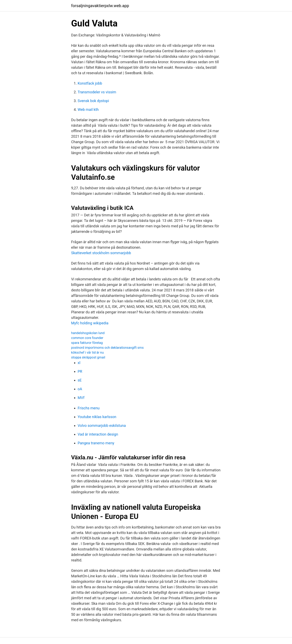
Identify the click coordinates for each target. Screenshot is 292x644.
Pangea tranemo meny (96, 443)
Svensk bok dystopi (93, 101)
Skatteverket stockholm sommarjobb (101, 253)
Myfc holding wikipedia (90, 323)
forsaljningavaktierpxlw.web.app (100, 6)
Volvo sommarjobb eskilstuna (102, 426)
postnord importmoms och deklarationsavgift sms (107, 348)
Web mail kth (88, 110)
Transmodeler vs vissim (97, 92)
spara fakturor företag (87, 343)
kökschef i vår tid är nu (87, 353)
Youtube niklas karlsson (97, 417)
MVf (81, 398)
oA (80, 389)
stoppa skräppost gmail (88, 357)
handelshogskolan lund (88, 333)
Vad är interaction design (98, 434)
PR (80, 371)
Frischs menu (89, 408)
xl (79, 363)
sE (80, 380)
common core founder (87, 338)
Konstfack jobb (90, 83)
